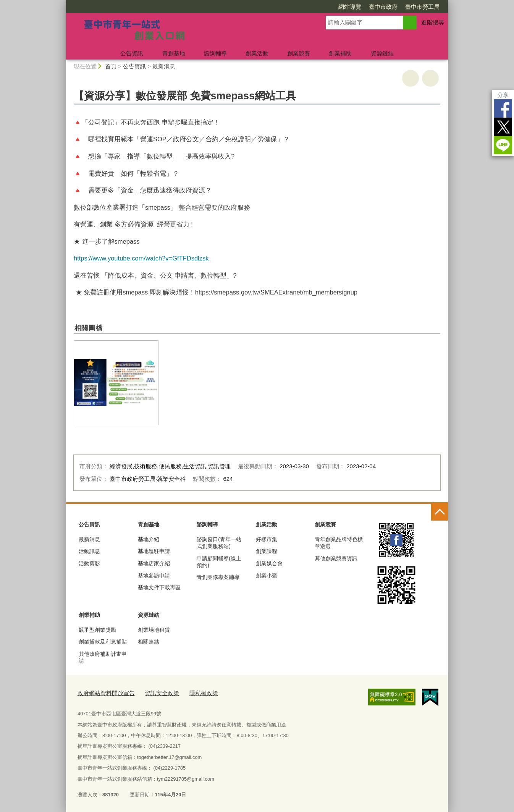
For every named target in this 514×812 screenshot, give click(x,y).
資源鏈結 (382, 53)
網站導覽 (350, 7)
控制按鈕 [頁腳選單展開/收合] (440, 512)
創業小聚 (267, 576)
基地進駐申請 (154, 551)
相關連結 (149, 642)
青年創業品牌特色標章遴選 (339, 543)
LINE (503, 145)
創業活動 (257, 53)
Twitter (503, 127)
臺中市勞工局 (422, 7)
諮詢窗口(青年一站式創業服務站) (219, 543)
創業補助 (340, 53)
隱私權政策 (190, 692)
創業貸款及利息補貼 (103, 642)
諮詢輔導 (215, 53)
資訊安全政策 (152, 692)
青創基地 (174, 53)
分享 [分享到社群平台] (503, 95)
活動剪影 (89, 563)
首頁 (111, 66)
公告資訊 (132, 53)
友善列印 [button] (411, 78)
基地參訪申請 (154, 576)
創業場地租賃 (154, 630)
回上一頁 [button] (430, 78)
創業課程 (267, 551)
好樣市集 (267, 539)
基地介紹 (149, 539)
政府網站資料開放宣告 (102, 692)
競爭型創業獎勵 (97, 630)
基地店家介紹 (154, 563)
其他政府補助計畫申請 (103, 657)
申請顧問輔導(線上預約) (219, 562)
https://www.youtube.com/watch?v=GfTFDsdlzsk (141, 258)
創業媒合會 (269, 563)
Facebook (503, 108)
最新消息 (164, 66)
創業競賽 (299, 53)
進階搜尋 (433, 22)
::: (63, 3)
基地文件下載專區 (159, 587)
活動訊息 (89, 551)
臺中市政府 (383, 7)
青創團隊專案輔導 (218, 577)
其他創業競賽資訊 (336, 558)
